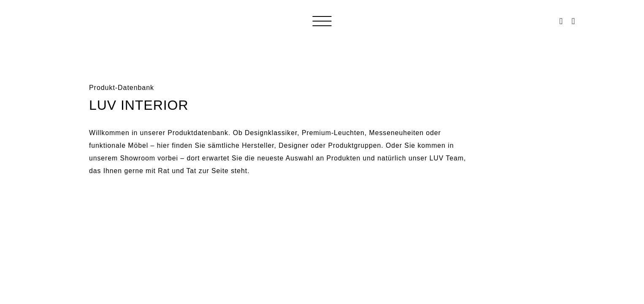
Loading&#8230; (322, 234)
